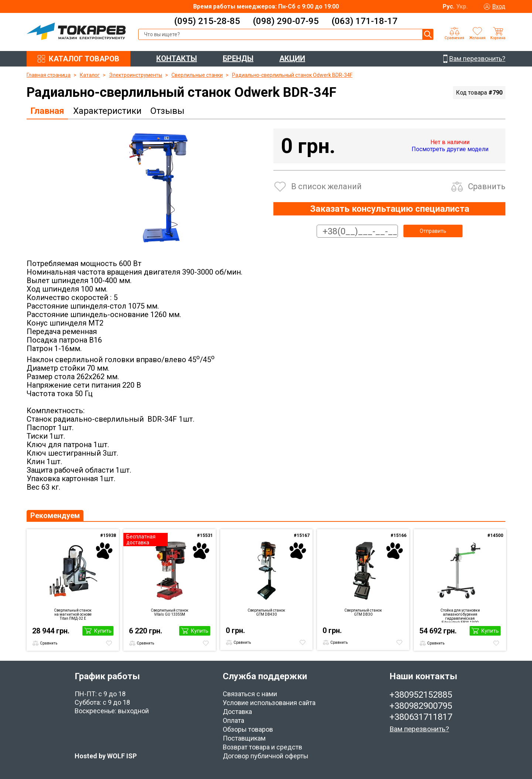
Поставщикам (244, 738)
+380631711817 (421, 717)
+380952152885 (421, 695)
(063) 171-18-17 (364, 21)
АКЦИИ (292, 58)
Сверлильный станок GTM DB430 (266, 612)
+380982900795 (421, 706)
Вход (499, 6)
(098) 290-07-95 (286, 21)
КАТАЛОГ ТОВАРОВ (84, 59)
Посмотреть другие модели (450, 149)
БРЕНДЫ (238, 58)
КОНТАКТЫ (177, 58)
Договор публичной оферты (266, 756)
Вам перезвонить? (419, 729)
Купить (103, 631)
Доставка (237, 712)
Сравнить (487, 186)
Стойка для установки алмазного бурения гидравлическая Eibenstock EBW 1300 (460, 615)
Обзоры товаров (248, 729)
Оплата (233, 720)
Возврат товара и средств (262, 747)
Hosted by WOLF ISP (106, 756)
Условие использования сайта (269, 703)
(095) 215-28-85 (207, 21)
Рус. (449, 6)
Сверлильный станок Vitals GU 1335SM (170, 612)
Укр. (462, 6)
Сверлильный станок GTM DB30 (363, 612)
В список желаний (326, 186)
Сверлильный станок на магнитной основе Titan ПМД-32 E (73, 614)
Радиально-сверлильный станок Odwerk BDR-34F (292, 75)
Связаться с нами (250, 694)
